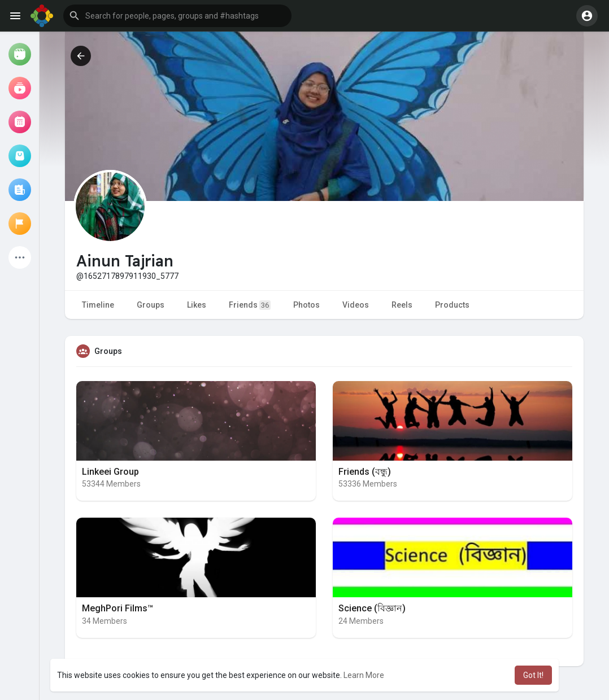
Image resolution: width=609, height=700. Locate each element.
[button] (177, 16)
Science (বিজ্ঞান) (372, 608)
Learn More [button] (364, 675)
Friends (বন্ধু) (365, 472)
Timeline (98, 305)
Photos (306, 305)
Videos (356, 305)
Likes (197, 305)
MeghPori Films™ (118, 608)
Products (452, 305)
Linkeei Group (110, 472)
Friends (250, 305)
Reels (402, 305)
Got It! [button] (533, 675)
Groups (151, 305)
